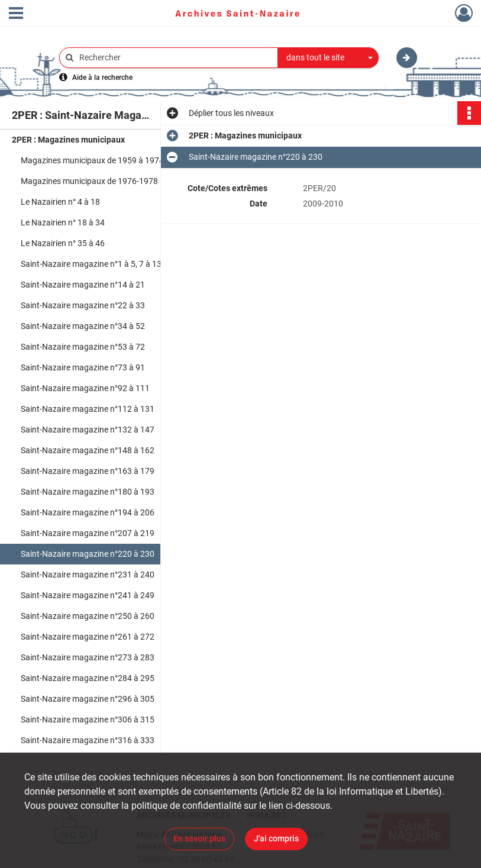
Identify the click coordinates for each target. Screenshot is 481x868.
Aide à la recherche (102, 78)
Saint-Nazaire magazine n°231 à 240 (88, 575)
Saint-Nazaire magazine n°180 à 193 (88, 492)
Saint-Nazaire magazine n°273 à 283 (88, 657)
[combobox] (328, 58)
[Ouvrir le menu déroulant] (16, 14)
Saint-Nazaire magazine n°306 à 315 (88, 719)
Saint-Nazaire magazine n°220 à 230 (88, 554)
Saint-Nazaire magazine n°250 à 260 (88, 616)
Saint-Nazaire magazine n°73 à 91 (83, 367)
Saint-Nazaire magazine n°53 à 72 (83, 347)
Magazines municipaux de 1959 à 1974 (92, 160)
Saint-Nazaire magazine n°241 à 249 (88, 595)
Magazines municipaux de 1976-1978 (89, 181)
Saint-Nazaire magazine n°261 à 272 (88, 637)
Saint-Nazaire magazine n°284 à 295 (88, 678)
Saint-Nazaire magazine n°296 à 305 (88, 699)
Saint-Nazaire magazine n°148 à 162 (88, 450)
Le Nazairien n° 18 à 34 (63, 222)
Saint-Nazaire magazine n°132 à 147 (88, 430)
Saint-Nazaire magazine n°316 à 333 (88, 740)
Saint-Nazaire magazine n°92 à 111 (85, 388)
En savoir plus (199, 838)
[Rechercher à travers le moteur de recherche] (175, 58)
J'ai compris (276, 838)
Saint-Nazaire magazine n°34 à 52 (83, 326)
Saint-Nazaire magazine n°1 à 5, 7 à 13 (91, 264)
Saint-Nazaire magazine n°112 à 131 (88, 409)
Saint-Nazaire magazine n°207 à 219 (88, 533)
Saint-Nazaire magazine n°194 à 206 (88, 512)
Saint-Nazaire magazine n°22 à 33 (83, 305)
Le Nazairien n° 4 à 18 (60, 202)
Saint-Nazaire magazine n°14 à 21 (83, 285)
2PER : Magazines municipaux (68, 140)
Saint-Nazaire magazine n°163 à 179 (88, 471)
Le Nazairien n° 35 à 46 (63, 243)
